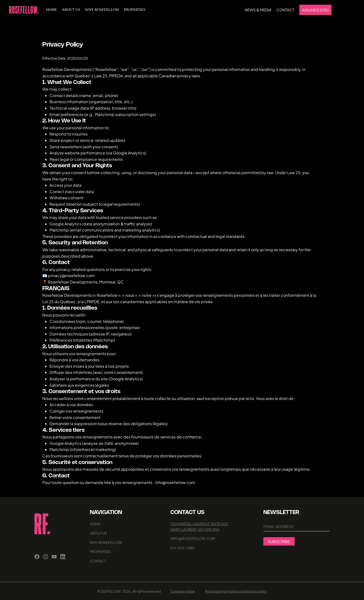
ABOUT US (98, 533)
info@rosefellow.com (175, 482)
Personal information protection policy (236, 591)
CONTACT (98, 561)
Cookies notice (183, 591)
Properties (100, 551)
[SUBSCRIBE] (279, 541)
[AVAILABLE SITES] (315, 10)
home (95, 524)
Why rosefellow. (106, 542)
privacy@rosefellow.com (71, 275)
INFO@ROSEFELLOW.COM (193, 538)
